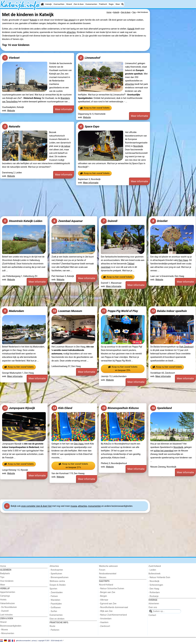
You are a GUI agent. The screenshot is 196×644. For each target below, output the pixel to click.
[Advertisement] (173, 78)
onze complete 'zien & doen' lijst (36, 506)
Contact (152, 615)
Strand (69, 4)
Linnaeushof (89, 58)
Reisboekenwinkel (108, 574)
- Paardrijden (56, 604)
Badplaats (5, 574)
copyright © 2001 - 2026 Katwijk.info (50, 640)
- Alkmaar (104, 600)
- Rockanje (154, 596)
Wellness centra (57, 581)
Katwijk (49, 4)
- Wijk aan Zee (106, 611)
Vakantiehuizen (8, 603)
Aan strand (69, 20)
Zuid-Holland (155, 566)
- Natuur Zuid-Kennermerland (113, 615)
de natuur (66, 146)
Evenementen (91, 4)
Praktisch (103, 4)
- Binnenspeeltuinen (59, 577)
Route (52, 626)
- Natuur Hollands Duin (159, 577)
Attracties (54, 566)
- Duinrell (4, 611)
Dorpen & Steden (58, 585)
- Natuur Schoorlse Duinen (112, 589)
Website (11, 111)
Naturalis (11, 127)
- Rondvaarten (56, 570)
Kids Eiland (62, 408)
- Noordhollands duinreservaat (114, 607)
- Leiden (152, 570)
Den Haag (183, 260)
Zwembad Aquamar (67, 221)
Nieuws (103, 577)
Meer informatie (64, 109)
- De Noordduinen (9, 607)
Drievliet (159, 221)
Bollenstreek (155, 574)
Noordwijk (138, 146)
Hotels (3, 600)
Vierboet (11, 58)
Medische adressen (108, 566)
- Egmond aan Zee (108, 604)
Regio (111, 4)
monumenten (94, 506)
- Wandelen (55, 600)
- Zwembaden (56, 592)
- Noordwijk (154, 581)
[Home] (42, 4)
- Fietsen (54, 596)
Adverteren (154, 604)
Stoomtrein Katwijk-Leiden (22, 221)
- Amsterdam (105, 619)
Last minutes (6, 615)
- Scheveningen (156, 585)
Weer (118, 4)
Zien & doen (79, 4)
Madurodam (13, 311)
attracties (71, 32)
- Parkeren (54, 630)
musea (74, 506)
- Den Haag (154, 589)
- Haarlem (104, 622)
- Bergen (103, 596)
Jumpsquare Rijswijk (19, 408)
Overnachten (59, 4)
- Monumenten (7, 633)
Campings (5, 596)
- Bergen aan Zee (107, 592)
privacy (34, 640)
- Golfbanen (55, 608)
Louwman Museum (67, 311)
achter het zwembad (164, 451)
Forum (102, 570)
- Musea (4, 630)
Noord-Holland (106, 585)
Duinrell (109, 221)
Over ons (153, 607)
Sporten (53, 589)
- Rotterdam (154, 592)
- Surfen (53, 611)
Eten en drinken (57, 619)
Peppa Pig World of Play (119, 311)
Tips (2, 577)
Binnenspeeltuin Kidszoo (120, 408)
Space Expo (89, 127)
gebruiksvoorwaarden (23, 640)
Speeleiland (161, 408)
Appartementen (8, 592)
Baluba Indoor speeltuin (169, 311)
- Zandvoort (105, 626)
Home (3, 566)
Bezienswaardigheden (11, 626)
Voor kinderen (7, 581)
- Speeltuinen (56, 574)
